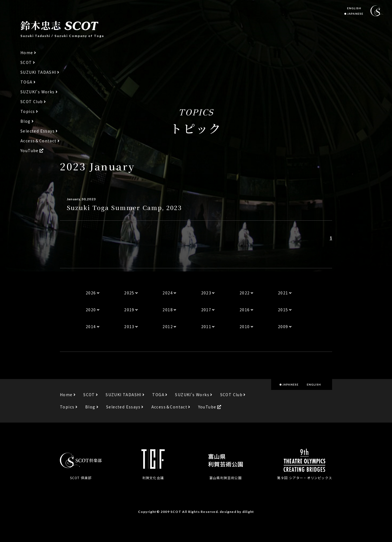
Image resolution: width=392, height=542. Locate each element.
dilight (248, 512)
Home (27, 53)
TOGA (27, 82)
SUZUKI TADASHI (38, 72)
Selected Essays (38, 131)
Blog (26, 121)
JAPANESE (355, 14)
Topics (28, 111)
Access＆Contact (39, 141)
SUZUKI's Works (38, 92)
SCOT (26, 62)
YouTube (30, 151)
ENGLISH (354, 8)
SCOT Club (32, 102)
